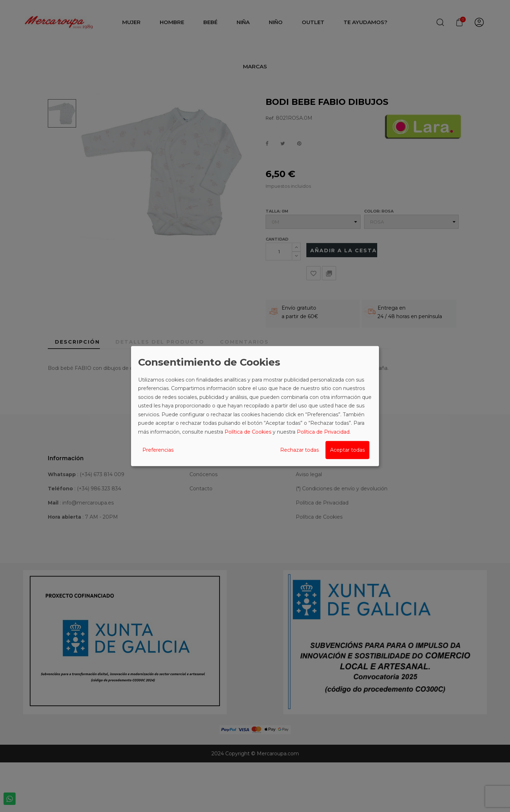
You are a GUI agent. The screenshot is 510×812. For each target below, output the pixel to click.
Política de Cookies (248, 432)
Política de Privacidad (323, 432)
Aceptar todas (347, 450)
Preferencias (158, 450)
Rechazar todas (299, 450)
